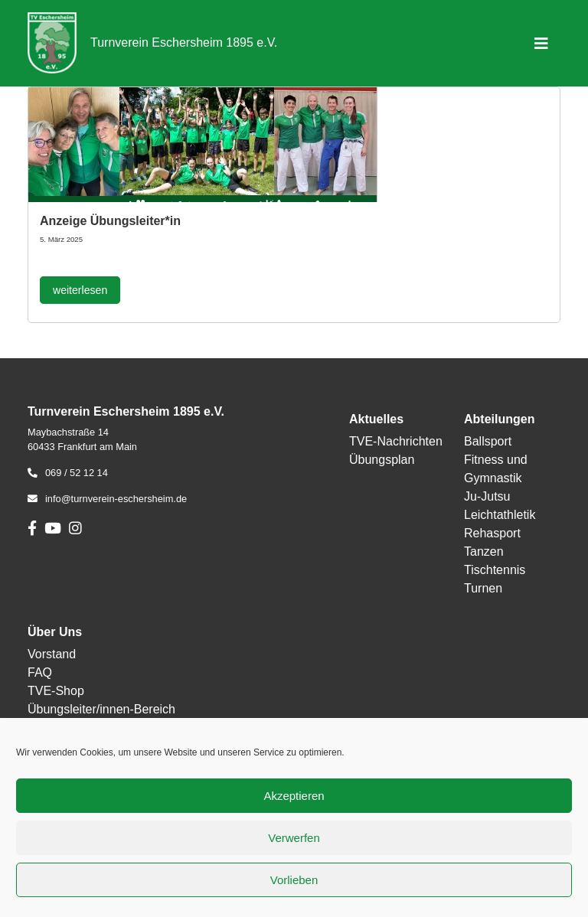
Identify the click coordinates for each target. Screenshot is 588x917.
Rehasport (492, 533)
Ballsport (488, 441)
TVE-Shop (56, 691)
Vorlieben (294, 880)
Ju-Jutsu (487, 496)
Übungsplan (382, 460)
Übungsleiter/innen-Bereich (101, 709)
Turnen (483, 588)
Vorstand (52, 654)
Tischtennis (495, 570)
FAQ (40, 672)
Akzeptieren (294, 796)
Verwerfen (294, 838)
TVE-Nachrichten (396, 441)
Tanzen (484, 552)
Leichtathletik (500, 515)
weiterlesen (80, 290)
